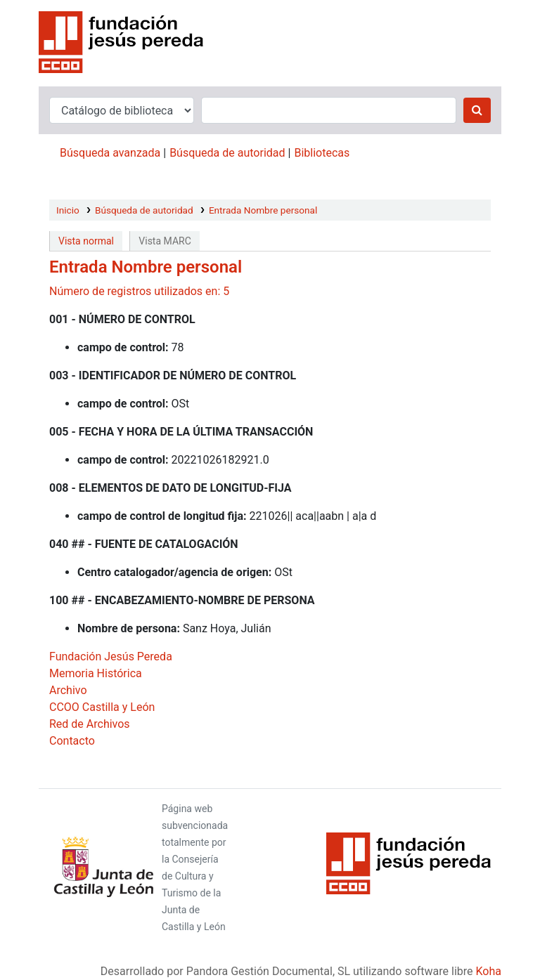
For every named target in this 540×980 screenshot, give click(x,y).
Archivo (68, 690)
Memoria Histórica (96, 673)
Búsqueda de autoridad (227, 153)
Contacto (72, 741)
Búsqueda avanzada (110, 153)
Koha (489, 971)
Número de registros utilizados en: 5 (139, 291)
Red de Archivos (90, 724)
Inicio (68, 210)
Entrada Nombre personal (263, 210)
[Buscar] (477, 110)
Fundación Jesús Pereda (111, 656)
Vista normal (86, 241)
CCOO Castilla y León (102, 707)
